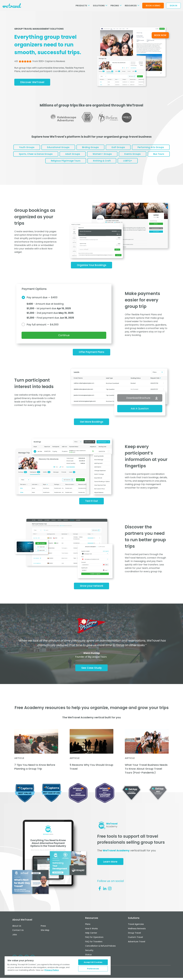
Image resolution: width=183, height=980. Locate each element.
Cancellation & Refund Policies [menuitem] (100, 950)
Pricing (116, 6)
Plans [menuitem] (88, 932)
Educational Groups (77, 148)
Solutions (100, 6)
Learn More (111, 870)
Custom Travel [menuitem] (135, 943)
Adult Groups (119, 156)
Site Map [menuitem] (45, 935)
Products (83, 6)
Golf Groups (141, 148)
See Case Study (91, 675)
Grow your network (92, 592)
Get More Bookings (92, 427)
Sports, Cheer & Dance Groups (80, 156)
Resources (132, 6)
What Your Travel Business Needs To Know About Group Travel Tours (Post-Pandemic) (146, 776)
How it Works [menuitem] (91, 935)
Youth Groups (43, 148)
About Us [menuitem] (17, 932)
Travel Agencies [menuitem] (136, 932)
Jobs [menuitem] (15, 939)
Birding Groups (111, 148)
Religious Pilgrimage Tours (92, 163)
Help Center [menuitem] (91, 939)
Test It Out (91, 507)
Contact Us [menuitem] (18, 935)
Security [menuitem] (89, 954)
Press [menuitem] (43, 932)
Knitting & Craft (130, 163)
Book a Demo (153, 6)
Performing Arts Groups (36, 156)
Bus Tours (57, 163)
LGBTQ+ (158, 163)
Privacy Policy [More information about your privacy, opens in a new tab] (52, 969)
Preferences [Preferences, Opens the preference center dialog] (93, 968)
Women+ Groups (151, 156)
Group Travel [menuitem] (134, 939)
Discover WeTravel (33, 83)
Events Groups (29, 163)
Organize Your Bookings (92, 269)
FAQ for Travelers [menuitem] (94, 947)
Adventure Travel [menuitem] (137, 947)
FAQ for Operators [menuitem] (94, 943)
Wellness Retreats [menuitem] (137, 935)
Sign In (173, 6)
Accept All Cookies (93, 961)
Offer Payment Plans (91, 356)
